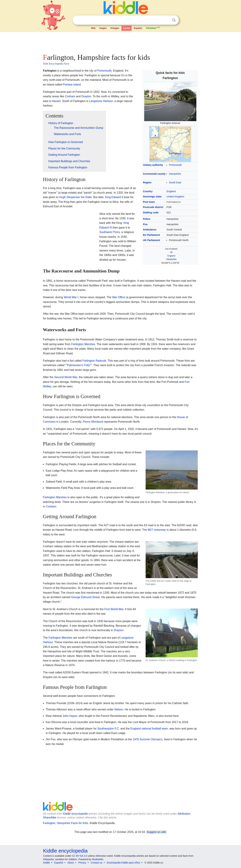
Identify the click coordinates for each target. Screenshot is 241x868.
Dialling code (151, 213)
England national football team (149, 729)
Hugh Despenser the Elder (75, 197)
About (71, 863)
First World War (114, 609)
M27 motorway (157, 530)
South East (175, 182)
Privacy (82, 863)
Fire (145, 224)
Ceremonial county (154, 174)
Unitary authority (153, 165)
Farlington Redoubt (94, 361)
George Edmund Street (85, 597)
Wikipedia (48, 859)
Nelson (119, 709)
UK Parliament (152, 240)
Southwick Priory (109, 232)
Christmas (153, 28)
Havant (56, 101)
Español (138, 28)
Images (103, 28)
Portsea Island (72, 85)
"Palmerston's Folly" (79, 365)
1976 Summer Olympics (148, 739)
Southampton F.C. (108, 729)
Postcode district (153, 207)
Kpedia (126, 28)
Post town (149, 202)
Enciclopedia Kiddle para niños (123, 863)
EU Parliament (152, 235)
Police (147, 219)
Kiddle (46, 863)
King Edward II (114, 197)
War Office (119, 297)
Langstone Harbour (101, 101)
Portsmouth (175, 165)
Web (93, 28)
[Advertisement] (120, 42)
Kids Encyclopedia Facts (56, 64)
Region (147, 182)
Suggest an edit (156, 832)
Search (174, 20)
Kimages (115, 28)
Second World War (66, 377)
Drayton (86, 96)
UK (171, 252)
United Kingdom (175, 197)
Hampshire (175, 174)
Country (148, 191)
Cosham (70, 96)
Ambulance (150, 230)
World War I (71, 297)
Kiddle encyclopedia (75, 814)
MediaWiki (98, 859)
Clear (167, 20)
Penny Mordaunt (93, 422)
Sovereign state (152, 197)
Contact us (97, 863)
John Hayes (70, 716)
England (171, 191)
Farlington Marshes (83, 344)
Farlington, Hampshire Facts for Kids (66, 823)
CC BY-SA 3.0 (79, 856)
